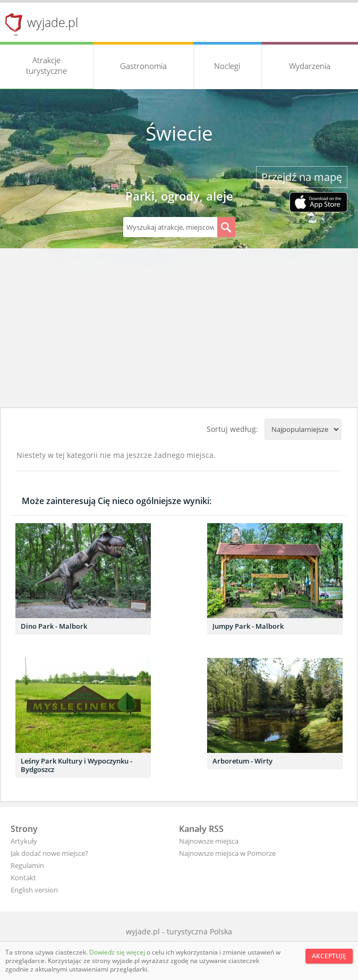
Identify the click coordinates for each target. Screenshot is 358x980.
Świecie (179, 133)
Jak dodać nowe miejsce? (49, 853)
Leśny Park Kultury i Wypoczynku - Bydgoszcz (76, 765)
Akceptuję (329, 956)
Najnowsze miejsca (209, 841)
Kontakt (23, 878)
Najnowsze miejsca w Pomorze (227, 853)
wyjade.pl (53, 22)
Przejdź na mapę (302, 177)
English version (34, 890)
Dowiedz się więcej (118, 952)
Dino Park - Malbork (54, 626)
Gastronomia (143, 66)
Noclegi (227, 66)
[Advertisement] (179, 328)
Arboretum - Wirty (242, 761)
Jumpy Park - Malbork (248, 626)
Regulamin (27, 865)
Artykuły (24, 841)
